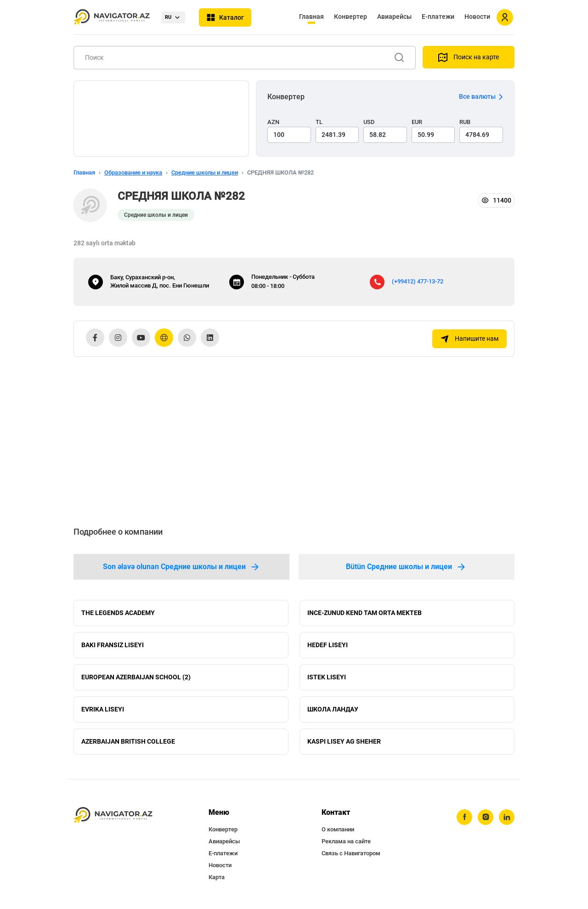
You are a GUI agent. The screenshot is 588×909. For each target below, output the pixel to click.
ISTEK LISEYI (327, 677)
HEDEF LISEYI (328, 645)
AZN (273, 122)
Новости (477, 17)
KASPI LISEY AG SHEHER (344, 741)
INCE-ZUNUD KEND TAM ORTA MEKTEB (365, 613)
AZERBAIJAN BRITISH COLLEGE (128, 741)
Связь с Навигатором (351, 853)
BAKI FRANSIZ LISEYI (113, 645)
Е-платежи (438, 17)
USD (369, 122)
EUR (417, 122)
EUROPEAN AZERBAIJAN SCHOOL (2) (136, 677)
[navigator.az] (113, 816)
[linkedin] (507, 817)
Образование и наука (133, 172)
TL (319, 122)
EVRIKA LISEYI (103, 709)
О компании (338, 829)
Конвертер (351, 17)
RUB (465, 122)
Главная (311, 17)
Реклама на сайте (346, 841)
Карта (217, 877)
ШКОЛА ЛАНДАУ (333, 709)
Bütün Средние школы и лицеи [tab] (406, 567)
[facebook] (464, 817)
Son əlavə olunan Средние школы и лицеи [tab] (182, 567)
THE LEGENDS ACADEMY (118, 613)
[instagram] (486, 817)
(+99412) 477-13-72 (418, 281)
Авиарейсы (394, 17)
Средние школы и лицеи (205, 172)
